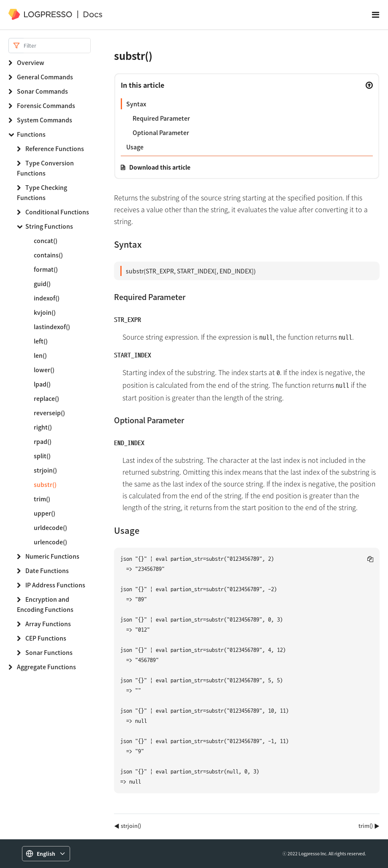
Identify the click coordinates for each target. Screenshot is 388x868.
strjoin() (45, 470)
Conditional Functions (57, 212)
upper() (45, 513)
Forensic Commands (46, 105)
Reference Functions (55, 149)
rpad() (43, 441)
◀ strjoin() (128, 826)
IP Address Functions (55, 585)
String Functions (49, 226)
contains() (48, 255)
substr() (45, 484)
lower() (44, 370)
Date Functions (47, 571)
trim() (42, 499)
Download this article (160, 167)
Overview (31, 62)
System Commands (45, 120)
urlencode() (50, 542)
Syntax (136, 104)
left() (41, 341)
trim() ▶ (369, 826)
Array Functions (48, 624)
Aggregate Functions (46, 667)
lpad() (42, 384)
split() (42, 456)
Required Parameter (161, 118)
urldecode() (50, 527)
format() (46, 269)
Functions (31, 134)
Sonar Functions (49, 652)
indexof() (47, 298)
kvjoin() (45, 312)
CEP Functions (46, 638)
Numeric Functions (52, 556)
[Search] (57, 46)
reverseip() (49, 413)
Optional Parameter (161, 132)
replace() (46, 398)
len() (40, 355)
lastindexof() (52, 327)
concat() (46, 241)
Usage (135, 147)
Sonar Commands (42, 91)
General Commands (45, 77)
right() (43, 427)
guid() (42, 284)
